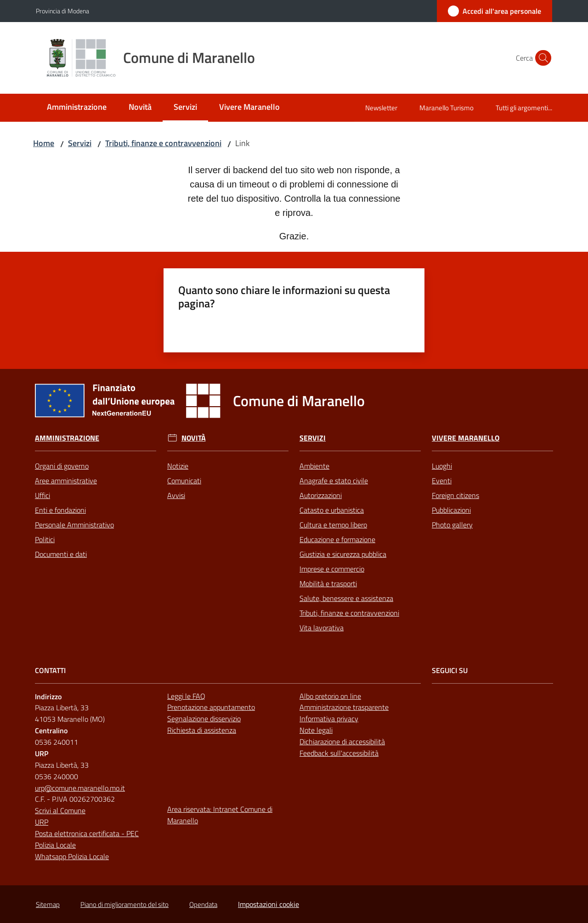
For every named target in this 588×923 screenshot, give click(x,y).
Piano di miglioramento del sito (124, 904)
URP (42, 822)
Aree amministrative (66, 481)
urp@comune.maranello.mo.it (80, 788)
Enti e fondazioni (60, 510)
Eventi (442, 481)
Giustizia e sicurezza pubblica (343, 554)
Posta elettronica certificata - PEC (87, 833)
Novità (194, 438)
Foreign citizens (455, 495)
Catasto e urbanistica (332, 510)
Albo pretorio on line (330, 696)
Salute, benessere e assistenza (346, 598)
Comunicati (184, 481)
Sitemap (48, 904)
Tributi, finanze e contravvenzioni (163, 143)
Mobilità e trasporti (328, 583)
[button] (541, 58)
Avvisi (176, 495)
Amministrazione (67, 438)
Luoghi (442, 466)
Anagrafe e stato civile (334, 481)
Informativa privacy (329, 719)
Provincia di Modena (62, 11)
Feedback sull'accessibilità (339, 753)
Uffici (42, 495)
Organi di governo (62, 466)
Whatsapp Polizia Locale (72, 856)
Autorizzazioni (321, 495)
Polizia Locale (55, 845)
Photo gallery (452, 525)
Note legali (316, 730)
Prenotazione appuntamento (211, 707)
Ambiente (314, 466)
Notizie (178, 466)
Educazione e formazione (337, 539)
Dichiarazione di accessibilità (342, 742)
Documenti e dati (61, 554)
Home (44, 143)
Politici (45, 539)
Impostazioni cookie (269, 904)
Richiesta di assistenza (202, 730)
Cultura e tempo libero (333, 525)
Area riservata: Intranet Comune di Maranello (220, 815)
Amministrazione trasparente (344, 707)
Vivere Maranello (466, 438)
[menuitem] (77, 108)
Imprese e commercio (332, 569)
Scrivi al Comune (60, 810)
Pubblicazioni (451, 510)
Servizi (80, 143)
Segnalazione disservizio (204, 719)
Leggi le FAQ (186, 696)
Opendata (203, 904)
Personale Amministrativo (74, 525)
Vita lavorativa (322, 628)
